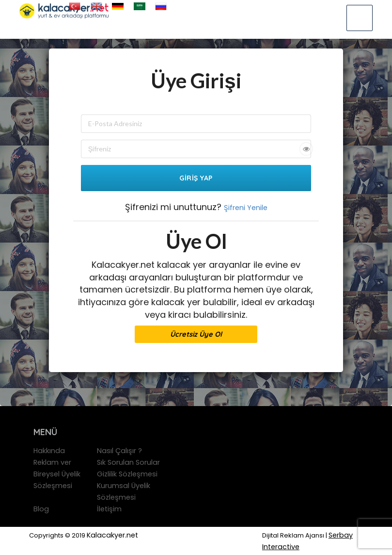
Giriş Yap (196, 178)
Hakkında (49, 451)
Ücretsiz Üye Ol (196, 334)
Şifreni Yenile (246, 208)
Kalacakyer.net (112, 535)
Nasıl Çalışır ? (119, 451)
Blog (41, 509)
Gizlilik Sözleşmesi (127, 474)
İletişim (109, 509)
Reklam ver (52, 462)
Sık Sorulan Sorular (128, 462)
